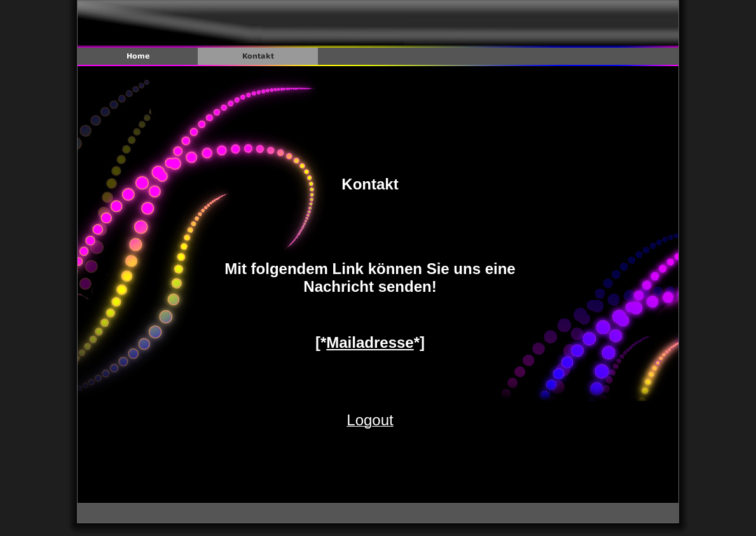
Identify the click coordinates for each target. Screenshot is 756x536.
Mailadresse (370, 342)
